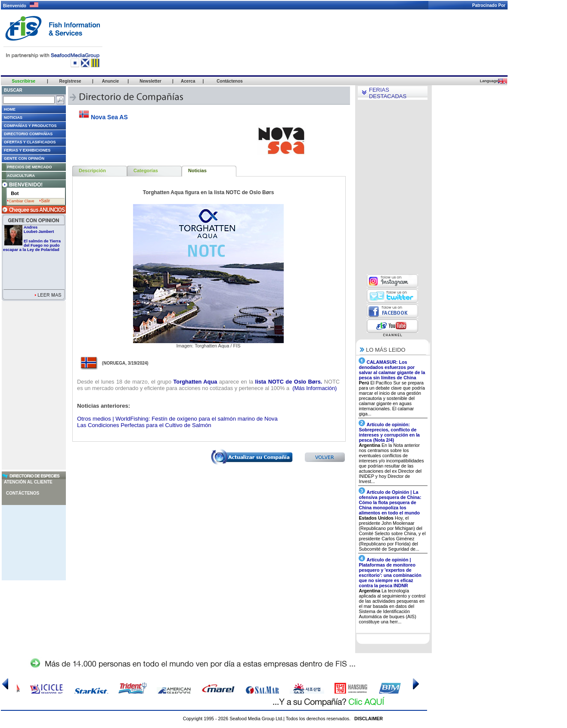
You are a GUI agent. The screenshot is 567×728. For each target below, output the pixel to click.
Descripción (92, 170)
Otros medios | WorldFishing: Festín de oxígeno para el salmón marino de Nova (177, 419)
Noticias (197, 170)
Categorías (146, 170)
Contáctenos (23, 493)
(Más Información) (314, 388)
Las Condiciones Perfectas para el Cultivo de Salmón (144, 425)
